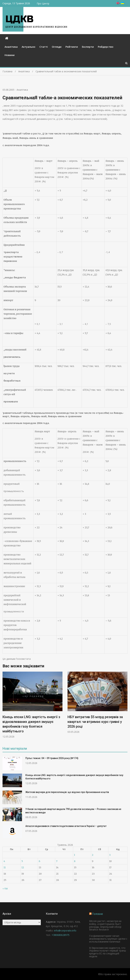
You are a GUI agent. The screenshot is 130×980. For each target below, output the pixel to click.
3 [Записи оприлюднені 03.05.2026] (110, 855)
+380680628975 (61, 935)
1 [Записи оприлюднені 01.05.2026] (74, 855)
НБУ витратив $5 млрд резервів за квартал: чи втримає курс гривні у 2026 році (95, 722)
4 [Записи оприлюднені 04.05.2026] (4, 861)
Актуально (29, 47)
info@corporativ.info (65, 931)
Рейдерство (106, 47)
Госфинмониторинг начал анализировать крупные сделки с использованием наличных (108, 939)
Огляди (57, 47)
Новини (10, 55)
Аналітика (11, 47)
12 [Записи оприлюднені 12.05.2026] (23, 867)
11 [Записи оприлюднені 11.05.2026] (5, 867)
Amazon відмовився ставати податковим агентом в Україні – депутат (66, 826)
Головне (98, 914)
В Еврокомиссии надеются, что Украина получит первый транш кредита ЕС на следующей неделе (108, 952)
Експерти (88, 47)
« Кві (5, 888)
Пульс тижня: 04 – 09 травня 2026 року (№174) (52, 758)
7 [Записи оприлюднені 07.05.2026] (57, 861)
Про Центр (43, 3)
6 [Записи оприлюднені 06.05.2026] (39, 861)
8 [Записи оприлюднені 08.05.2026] (75, 861)
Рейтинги (72, 47)
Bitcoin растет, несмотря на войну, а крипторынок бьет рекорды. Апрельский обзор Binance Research (105, 925)
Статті (44, 47)
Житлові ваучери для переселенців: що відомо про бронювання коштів (67, 792)
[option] (32, 705)
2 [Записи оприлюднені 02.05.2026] (93, 855)
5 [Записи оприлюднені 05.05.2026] (22, 861)
